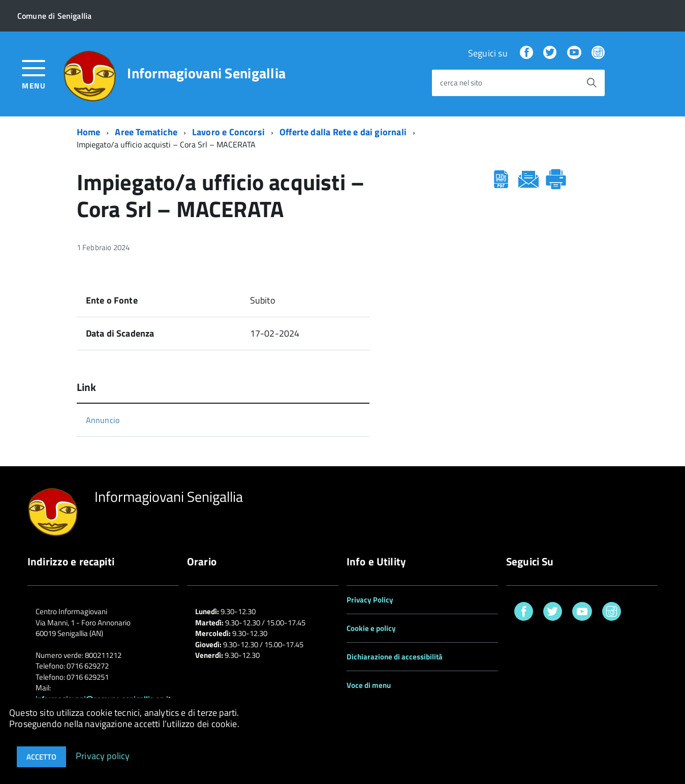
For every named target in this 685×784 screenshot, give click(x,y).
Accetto (41, 757)
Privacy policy (103, 755)
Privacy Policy (370, 600)
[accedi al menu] (34, 73)
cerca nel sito (461, 83)
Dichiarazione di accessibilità (395, 657)
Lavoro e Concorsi (228, 132)
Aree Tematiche (146, 132)
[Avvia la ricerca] (591, 83)
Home (89, 132)
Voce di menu (369, 685)
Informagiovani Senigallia (206, 73)
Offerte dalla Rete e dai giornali (343, 132)
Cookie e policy (371, 628)
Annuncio (103, 420)
